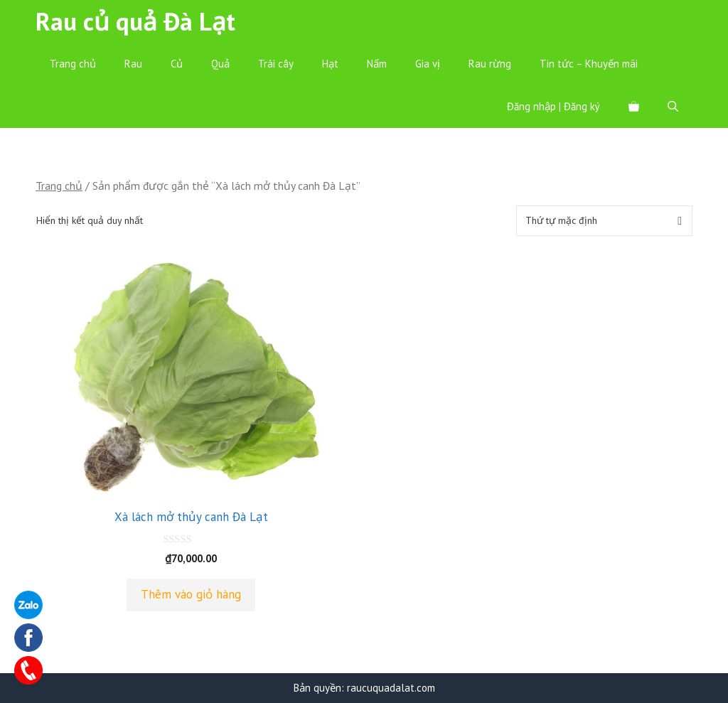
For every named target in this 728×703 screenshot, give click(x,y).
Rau (133, 64)
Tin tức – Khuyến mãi (589, 64)
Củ (177, 64)
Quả (220, 64)
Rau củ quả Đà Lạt (135, 21)
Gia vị (428, 64)
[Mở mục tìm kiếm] (673, 107)
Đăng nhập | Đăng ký (553, 106)
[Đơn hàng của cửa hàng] (604, 221)
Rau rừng (490, 64)
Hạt (330, 64)
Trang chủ (73, 64)
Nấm (377, 64)
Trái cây (276, 64)
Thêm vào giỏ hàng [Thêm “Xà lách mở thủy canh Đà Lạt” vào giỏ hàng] (191, 594)
